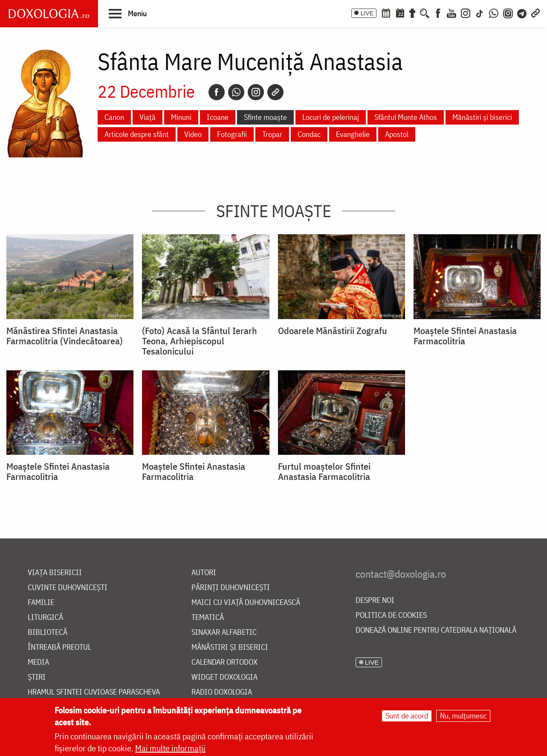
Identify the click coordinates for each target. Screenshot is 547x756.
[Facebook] (438, 12)
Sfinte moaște (265, 117)
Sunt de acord (407, 716)
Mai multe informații (170, 748)
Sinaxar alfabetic (224, 632)
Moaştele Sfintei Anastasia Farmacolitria (465, 336)
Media (38, 662)
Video (193, 134)
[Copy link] (275, 92)
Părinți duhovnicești (231, 588)
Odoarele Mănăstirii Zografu (333, 331)
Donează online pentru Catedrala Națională (436, 630)
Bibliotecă (48, 632)
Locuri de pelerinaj (331, 117)
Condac (309, 134)
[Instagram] (466, 12)
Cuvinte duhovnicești (68, 588)
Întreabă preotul (59, 647)
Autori (204, 573)
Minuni (181, 117)
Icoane (218, 117)
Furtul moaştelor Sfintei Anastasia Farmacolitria (324, 471)
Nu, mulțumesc (463, 716)
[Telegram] (522, 12)
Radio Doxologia (222, 692)
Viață (148, 117)
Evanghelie (353, 134)
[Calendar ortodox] (386, 12)
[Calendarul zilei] (400, 12)
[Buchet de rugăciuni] (412, 12)
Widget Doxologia (224, 677)
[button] (128, 13)
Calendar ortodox (224, 662)
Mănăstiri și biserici (482, 117)
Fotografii (232, 134)
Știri (37, 677)
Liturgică (45, 618)
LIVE (367, 13)
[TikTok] (480, 12)
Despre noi (375, 600)
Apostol (397, 134)
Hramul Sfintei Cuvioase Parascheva (94, 692)
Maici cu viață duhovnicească (246, 603)
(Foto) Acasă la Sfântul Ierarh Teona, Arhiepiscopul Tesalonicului (200, 341)
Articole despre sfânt (137, 134)
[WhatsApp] (494, 12)
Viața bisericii (55, 573)
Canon (114, 117)
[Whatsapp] (236, 92)
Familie (41, 603)
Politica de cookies (391, 615)
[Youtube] (451, 12)
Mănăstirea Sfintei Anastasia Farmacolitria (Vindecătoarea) (65, 336)
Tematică (208, 618)
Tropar (272, 134)
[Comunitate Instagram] (508, 12)
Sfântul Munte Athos (406, 117)
